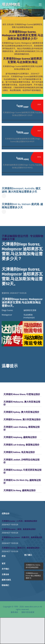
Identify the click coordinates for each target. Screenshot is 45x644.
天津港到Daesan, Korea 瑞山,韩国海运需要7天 (33, 576)
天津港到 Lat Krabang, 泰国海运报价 (21, 445)
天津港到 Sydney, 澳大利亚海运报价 (21, 412)
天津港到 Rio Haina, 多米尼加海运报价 (33, 566)
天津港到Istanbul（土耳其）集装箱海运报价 (19, 521)
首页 (4, 24)
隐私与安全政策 (28, 612)
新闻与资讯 (6, 580)
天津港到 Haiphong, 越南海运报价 (20, 437)
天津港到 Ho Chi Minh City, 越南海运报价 (22, 482)
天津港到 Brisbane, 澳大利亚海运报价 (22, 420)
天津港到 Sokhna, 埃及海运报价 (19, 452)
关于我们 (5, 569)
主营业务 (10, 24)
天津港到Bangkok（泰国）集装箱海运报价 (19, 529)
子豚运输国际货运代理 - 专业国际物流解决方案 (22, 238)
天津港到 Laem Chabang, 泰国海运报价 (22, 428)
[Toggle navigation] (40, 4)
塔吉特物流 (11, 4)
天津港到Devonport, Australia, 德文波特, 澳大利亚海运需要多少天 (21, 190)
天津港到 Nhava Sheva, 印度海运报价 (22, 394)
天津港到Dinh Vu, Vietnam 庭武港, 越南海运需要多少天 (22, 206)
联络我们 (5, 585)
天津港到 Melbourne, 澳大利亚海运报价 (22, 403)
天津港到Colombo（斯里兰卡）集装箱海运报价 (21, 548)
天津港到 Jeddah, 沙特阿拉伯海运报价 (21, 461)
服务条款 (14, 612)
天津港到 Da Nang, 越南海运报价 (20, 490)
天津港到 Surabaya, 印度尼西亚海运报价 (22, 471)
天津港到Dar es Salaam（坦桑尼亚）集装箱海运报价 (22, 539)
